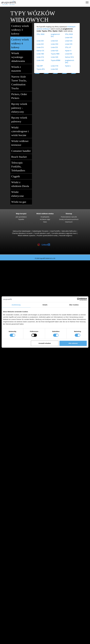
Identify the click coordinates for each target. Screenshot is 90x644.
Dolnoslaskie (16, 418)
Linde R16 (19, 376)
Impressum (69, 222)
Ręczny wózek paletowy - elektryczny (22, 108)
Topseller (21, 219)
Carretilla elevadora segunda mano (64, 233)
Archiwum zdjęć (45, 219)
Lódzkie (14, 422)
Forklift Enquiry (13, 491)
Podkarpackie (16, 436)
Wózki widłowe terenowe (22, 143)
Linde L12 (19, 363)
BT (12, 460)
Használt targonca (66, 235)
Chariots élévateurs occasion (22, 233)
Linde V (18, 387)
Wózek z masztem (22, 69)
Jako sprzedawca (21, 217)
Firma (10, 616)
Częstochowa (16, 453)
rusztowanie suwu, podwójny (22, 561)
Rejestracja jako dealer (16, 637)
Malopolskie (16, 429)
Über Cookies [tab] (74, 305)
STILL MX (19, 369)
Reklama (11, 623)
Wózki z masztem (18, 352)
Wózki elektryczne (22, 194)
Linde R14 (19, 372)
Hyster (14, 462)
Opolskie (15, 433)
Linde (14, 466)
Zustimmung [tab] (16, 305)
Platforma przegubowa (20, 590)
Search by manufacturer (16, 457)
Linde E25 (54, 41)
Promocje (11, 497)
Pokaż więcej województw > (21, 440)
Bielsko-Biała (16, 446)
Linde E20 (40, 44)
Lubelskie (15, 425)
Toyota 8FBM (56, 60)
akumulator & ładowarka (17, 568)
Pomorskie (15, 515)
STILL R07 (19, 409)
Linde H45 (40, 60)
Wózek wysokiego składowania (22, 57)
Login (10, 634)
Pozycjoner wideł (18, 552)
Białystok (15, 444)
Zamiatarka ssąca (18, 581)
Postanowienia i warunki (69, 217)
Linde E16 (40, 47)
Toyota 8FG (41, 69)
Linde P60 (19, 411)
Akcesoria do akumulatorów (22, 574)
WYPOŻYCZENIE (9, 629)
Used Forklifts (55, 231)
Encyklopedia (45, 217)
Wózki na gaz (22, 202)
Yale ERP (40, 66)
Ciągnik (22, 176)
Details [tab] (45, 305)
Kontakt (11, 618)
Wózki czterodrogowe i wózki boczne (22, 132)
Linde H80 (40, 54)
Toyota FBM (55, 54)
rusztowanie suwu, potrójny (21, 563)
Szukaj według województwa (18, 416)
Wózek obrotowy (18, 550)
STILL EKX (19, 389)
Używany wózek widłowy (13, 261)
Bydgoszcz (15, 451)
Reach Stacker (22, 157)
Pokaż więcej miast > (19, 455)
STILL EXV (19, 354)
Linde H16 (40, 57)
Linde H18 (54, 66)
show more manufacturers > (22, 473)
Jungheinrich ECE (21, 385)
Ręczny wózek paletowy (22, 120)
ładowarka (15, 572)
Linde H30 (69, 38)
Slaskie (14, 517)
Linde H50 (54, 44)
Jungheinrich (16, 464)
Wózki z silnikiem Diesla (22, 184)
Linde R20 (19, 378)
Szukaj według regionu (16, 442)
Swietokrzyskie (17, 519)
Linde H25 (69, 41)
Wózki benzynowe (18, 484)
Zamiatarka (16, 579)
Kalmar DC (40, 51)
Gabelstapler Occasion (40, 231)
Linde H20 (54, 51)
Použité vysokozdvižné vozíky (47, 235)
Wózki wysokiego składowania (22, 367)
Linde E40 (54, 69)
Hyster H (68, 51)
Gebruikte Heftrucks (69, 231)
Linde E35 (54, 47)
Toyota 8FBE (20, 275)
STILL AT (68, 47)
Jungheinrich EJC (21, 356)
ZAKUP (6, 627)
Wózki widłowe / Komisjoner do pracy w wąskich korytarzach (33, 398)
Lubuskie (15, 427)
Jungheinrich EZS (21, 405)
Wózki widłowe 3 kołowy (20, 266)
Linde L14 (19, 358)
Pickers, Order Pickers (22, 96)
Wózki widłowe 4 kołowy (20, 281)
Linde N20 (19, 391)
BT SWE (18, 361)
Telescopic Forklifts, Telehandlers (22, 167)
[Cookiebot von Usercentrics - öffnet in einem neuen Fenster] (78, 299)
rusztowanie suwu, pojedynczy (22, 559)
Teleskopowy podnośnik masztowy (24, 594)
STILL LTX (19, 407)
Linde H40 (54, 57)
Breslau (14, 449)
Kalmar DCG (69, 57)
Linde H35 (69, 44)
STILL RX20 (69, 34)
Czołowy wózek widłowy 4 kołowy (22, 44)
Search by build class (15, 264)
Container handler (22, 151)
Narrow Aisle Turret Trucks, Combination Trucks (22, 83)
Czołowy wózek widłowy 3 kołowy (22, 30)
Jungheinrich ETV (21, 374)
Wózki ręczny (16, 488)
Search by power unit (15, 475)
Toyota (14, 471)
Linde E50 (69, 54)
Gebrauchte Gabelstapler (22, 231)
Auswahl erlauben (45, 343)
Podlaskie (15, 438)
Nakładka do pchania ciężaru (22, 548)
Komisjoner (16, 383)
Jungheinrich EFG (21, 270)
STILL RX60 (40, 34)
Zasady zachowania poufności (69, 219)
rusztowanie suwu (14, 557)
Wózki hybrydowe (18, 486)
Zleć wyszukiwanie (14, 601)
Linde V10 (19, 394)
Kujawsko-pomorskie (19, 420)
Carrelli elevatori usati (42, 233)
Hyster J (68, 66)
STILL (13, 469)
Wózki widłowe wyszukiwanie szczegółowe (23, 493)
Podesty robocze (14, 587)
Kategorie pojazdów (15, 495)
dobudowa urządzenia (16, 546)
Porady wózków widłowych (13, 632)
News (45, 222)
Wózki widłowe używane (26, 235)
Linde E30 (40, 41)
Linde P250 (19, 402)
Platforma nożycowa (19, 592)
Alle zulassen (73, 343)
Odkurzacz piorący (18, 583)
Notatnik (7, 640)
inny (13, 555)
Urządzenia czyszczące (16, 576)
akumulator (16, 570)
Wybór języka (9, 642)
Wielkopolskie (16, 521)
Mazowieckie (16, 431)
